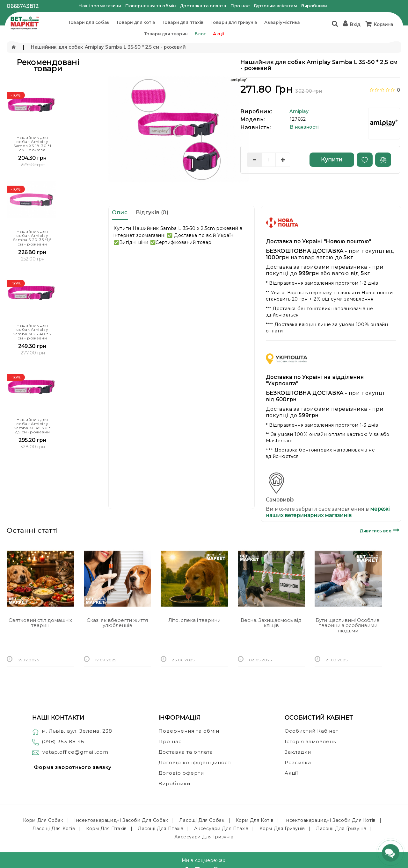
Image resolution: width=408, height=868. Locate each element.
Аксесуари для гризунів (204, 837)
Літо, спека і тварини (194, 620)
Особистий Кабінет (312, 731)
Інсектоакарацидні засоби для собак (121, 820)
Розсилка (298, 762)
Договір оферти (181, 773)
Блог (200, 34)
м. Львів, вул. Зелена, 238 (72, 731)
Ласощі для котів (54, 829)
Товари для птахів (183, 22)
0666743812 (23, 6)
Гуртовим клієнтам (276, 6)
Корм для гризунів (282, 829)
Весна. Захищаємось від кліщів (271, 623)
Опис (120, 213)
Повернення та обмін (150, 6)
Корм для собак (43, 820)
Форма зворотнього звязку (73, 767)
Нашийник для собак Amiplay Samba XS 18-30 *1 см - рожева (32, 144)
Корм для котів (255, 820)
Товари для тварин (166, 34)
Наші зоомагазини (100, 6)
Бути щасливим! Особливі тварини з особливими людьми (348, 625)
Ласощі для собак (202, 820)
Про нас (240, 6)
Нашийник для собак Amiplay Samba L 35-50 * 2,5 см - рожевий (108, 47)
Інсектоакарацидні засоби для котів (330, 820)
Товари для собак (89, 22)
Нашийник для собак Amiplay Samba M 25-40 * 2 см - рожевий (32, 332)
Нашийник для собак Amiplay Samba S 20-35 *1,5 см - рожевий (32, 238)
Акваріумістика (282, 22)
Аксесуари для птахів (221, 829)
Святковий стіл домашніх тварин (40, 623)
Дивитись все (380, 530)
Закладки (298, 752)
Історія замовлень (310, 741)
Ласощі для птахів (160, 829)
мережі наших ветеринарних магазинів (328, 512)
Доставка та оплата (203, 6)
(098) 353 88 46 (63, 741)
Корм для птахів (106, 829)
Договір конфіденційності (195, 762)
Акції (218, 34)
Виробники (314, 6)
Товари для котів (136, 22)
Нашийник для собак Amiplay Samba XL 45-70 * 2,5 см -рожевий (32, 426)
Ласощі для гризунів (341, 829)
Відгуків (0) (152, 213)
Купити (332, 160)
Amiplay (299, 111)
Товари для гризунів (234, 22)
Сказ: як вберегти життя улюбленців (117, 623)
